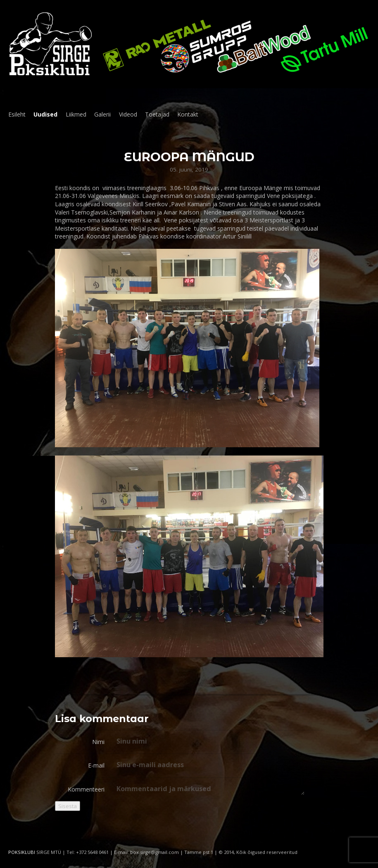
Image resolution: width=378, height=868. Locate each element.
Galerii (102, 114)
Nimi (98, 742)
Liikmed (76, 114)
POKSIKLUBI (22, 852)
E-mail (96, 765)
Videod (128, 114)
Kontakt (188, 114)
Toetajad (157, 114)
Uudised (45, 114)
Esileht (17, 114)
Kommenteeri (86, 789)
